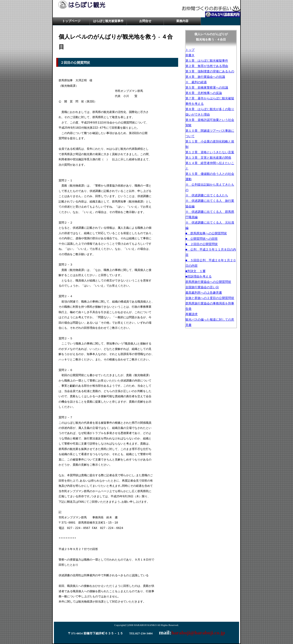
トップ (190, 50)
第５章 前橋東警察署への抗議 (207, 88)
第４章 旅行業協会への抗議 (205, 77)
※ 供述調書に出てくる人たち (207, 195)
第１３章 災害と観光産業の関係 (208, 158)
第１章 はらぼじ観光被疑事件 (207, 61)
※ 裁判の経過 (196, 82)
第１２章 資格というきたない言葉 (210, 152)
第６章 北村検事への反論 (204, 93)
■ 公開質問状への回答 (202, 239)
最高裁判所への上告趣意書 (204, 293)
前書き (190, 55)
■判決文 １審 (195, 271)
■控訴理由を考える (199, 277)
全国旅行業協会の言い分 (202, 287)
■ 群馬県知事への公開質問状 (206, 233)
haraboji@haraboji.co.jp (198, 633)
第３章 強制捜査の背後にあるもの (210, 71)
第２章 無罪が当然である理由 (207, 66)
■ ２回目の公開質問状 (202, 244)
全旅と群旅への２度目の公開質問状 (210, 298)
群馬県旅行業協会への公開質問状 (208, 282)
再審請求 (192, 314)
